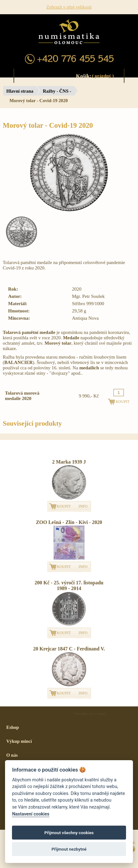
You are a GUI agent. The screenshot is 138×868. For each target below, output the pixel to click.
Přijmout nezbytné (69, 849)
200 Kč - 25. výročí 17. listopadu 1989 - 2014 (69, 585)
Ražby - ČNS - (57, 91)
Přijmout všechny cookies (69, 833)
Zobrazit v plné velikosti (69, 7)
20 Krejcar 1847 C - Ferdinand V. (69, 649)
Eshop (13, 727)
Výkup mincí (19, 741)
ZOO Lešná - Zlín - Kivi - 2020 (69, 522)
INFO (83, 506)
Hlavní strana (20, 91)
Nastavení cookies (31, 814)
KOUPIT (64, 506)
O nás (12, 755)
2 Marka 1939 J (69, 462)
